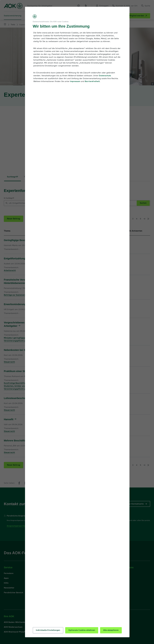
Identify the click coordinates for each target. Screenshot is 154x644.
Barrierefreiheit (92, 82)
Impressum (75, 82)
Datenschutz (105, 76)
